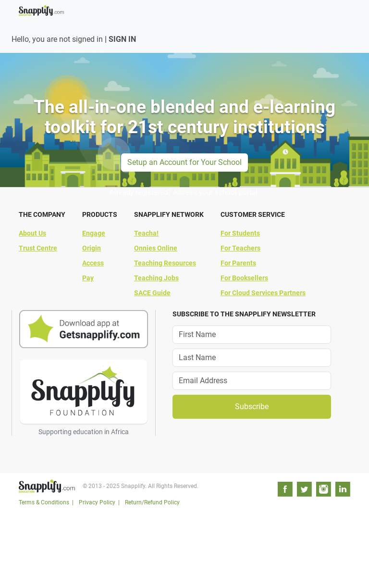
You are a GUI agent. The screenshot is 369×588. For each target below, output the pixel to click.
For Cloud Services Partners (263, 293)
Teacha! (146, 233)
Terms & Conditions (44, 502)
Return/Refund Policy (152, 502)
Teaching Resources (165, 263)
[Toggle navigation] (344, 6)
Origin (92, 248)
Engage (94, 233)
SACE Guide (152, 293)
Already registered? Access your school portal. (184, 192)
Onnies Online (156, 248)
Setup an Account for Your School (184, 162)
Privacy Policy (97, 502)
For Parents (238, 263)
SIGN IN (122, 39)
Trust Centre (38, 248)
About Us (32, 233)
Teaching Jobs (156, 278)
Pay (88, 278)
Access (93, 263)
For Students (240, 233)
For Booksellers (244, 278)
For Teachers (240, 248)
